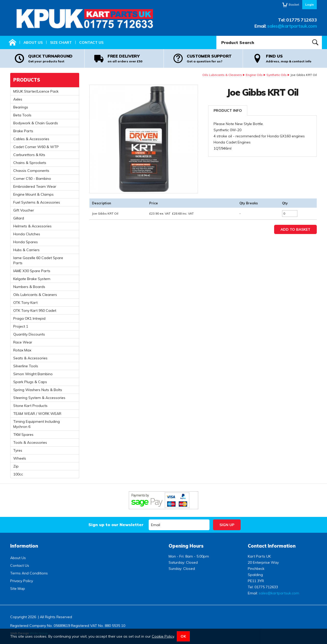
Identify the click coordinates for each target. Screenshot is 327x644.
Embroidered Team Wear (35, 186)
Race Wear (23, 342)
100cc (18, 474)
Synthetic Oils (277, 75)
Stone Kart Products (30, 406)
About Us (33, 42)
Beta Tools (22, 115)
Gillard (19, 218)
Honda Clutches (27, 234)
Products (27, 80)
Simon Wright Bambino (33, 374)
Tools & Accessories (30, 442)
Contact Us (91, 42)
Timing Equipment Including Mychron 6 (37, 424)
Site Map (18, 589)
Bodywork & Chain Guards (36, 123)
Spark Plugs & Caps (30, 382)
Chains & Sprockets (30, 163)
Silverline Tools (26, 366)
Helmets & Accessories (32, 226)
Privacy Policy (22, 581)
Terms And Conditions (29, 573)
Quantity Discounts (29, 334)
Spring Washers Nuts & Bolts (38, 390)
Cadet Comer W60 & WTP (36, 147)
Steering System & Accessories (39, 398)
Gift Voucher (24, 210)
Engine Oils (254, 75)
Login (310, 4)
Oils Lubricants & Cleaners (222, 75)
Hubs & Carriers (26, 250)
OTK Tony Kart (25, 303)
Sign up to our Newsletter (116, 525)
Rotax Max (22, 350)
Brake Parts (23, 131)
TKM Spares (23, 435)
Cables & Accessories (31, 139)
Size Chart (61, 42)
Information (24, 546)
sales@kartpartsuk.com (292, 26)
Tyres (18, 450)
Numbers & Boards (29, 287)
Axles (18, 99)
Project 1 (21, 326)
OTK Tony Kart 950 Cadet (35, 310)
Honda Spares (26, 242)
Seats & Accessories (30, 358)
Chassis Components (31, 171)
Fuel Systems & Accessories (37, 202)
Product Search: (217, 36)
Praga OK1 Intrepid (29, 318)
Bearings (21, 107)
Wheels (20, 458)
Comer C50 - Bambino (32, 179)
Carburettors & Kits (29, 155)
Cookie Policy (163, 636)
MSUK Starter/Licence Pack (36, 91)
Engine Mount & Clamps (33, 194)
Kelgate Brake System (32, 279)
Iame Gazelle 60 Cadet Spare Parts (38, 260)
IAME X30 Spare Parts (32, 271)
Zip (16, 466)
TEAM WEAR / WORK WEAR (37, 414)
